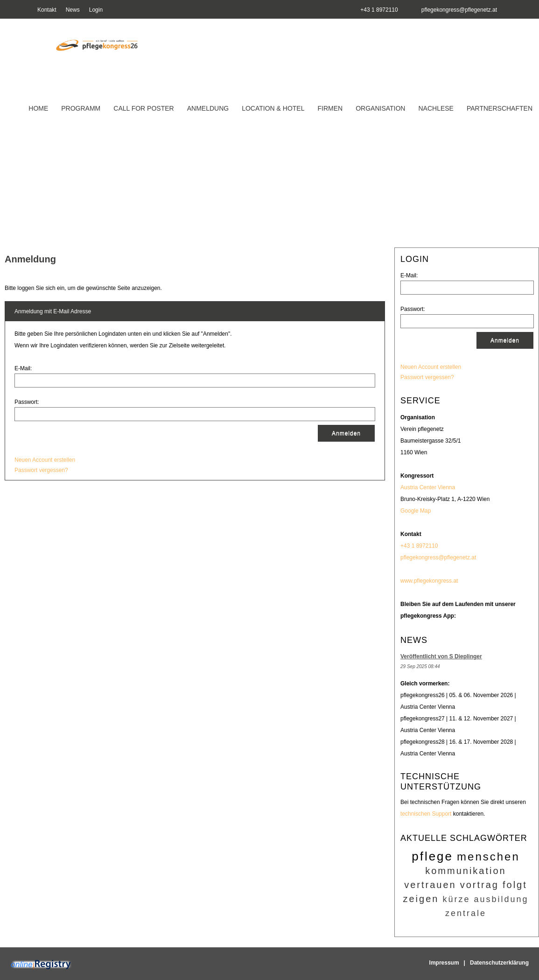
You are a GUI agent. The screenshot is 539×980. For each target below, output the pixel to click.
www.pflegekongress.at (429, 581)
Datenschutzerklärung (499, 963)
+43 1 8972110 (419, 546)
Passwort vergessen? (427, 377)
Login (96, 10)
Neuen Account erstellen (431, 367)
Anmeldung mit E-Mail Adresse (53, 311)
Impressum (444, 963)
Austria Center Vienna (428, 487)
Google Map (416, 511)
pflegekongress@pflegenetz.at (459, 10)
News (73, 10)
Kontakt (47, 10)
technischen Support (426, 814)
